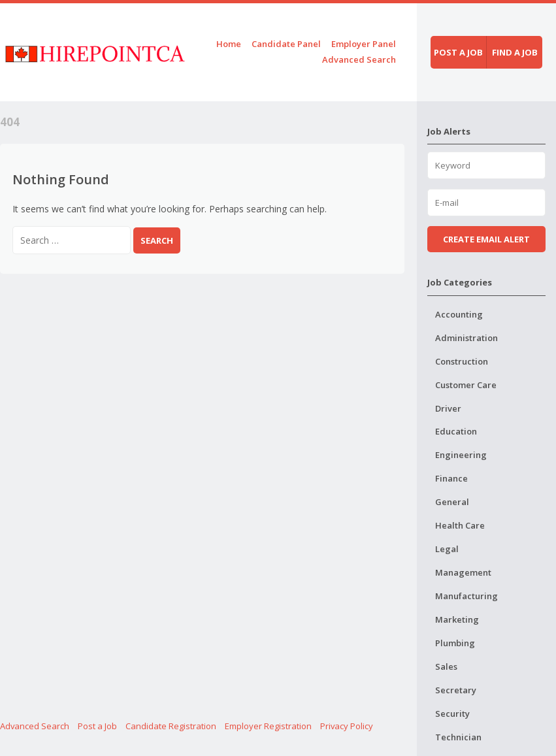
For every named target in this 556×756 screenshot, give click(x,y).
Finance (451, 478)
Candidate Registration (171, 726)
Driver (448, 408)
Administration (466, 338)
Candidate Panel (286, 44)
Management (463, 572)
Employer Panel (364, 44)
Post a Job (97, 726)
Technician (458, 737)
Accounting (459, 314)
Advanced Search (359, 59)
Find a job (515, 52)
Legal (447, 549)
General (452, 502)
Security (452, 714)
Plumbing (455, 643)
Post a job (458, 52)
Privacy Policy (347, 726)
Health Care (460, 525)
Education (456, 431)
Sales (446, 666)
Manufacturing (466, 596)
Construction (462, 361)
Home (229, 44)
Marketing (457, 619)
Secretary (456, 690)
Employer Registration (268, 726)
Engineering (461, 455)
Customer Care (466, 385)
